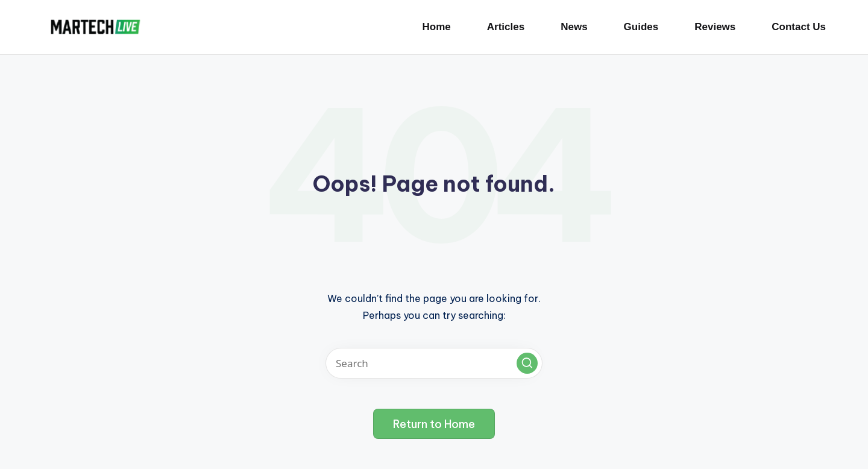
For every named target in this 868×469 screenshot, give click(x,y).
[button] (527, 363)
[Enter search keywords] (434, 363)
